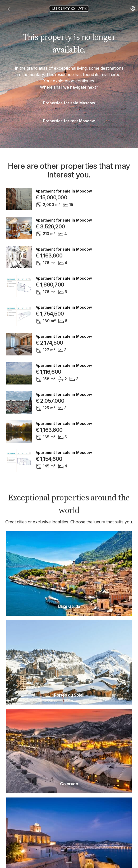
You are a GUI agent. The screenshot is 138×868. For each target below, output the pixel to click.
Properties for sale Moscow (69, 103)
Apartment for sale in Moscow (64, 191)
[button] (133, 8)
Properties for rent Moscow (69, 121)
